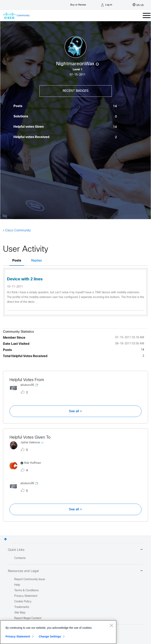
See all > (75, 411)
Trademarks (22, 607)
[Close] (111, 625)
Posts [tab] (17, 261)
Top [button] (5, 539)
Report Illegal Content (28, 618)
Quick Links (75, 550)
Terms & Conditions (26, 591)
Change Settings (50, 636)
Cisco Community (18, 230)
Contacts (20, 558)
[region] (58, 632)
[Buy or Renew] (78, 4)
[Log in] (107, 5)
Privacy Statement (18, 636)
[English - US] (138, 5)
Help (17, 585)
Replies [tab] (36, 261)
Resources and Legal (75, 571)
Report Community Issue (30, 579)
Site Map (20, 613)
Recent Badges (75, 91)
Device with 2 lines (25, 279)
